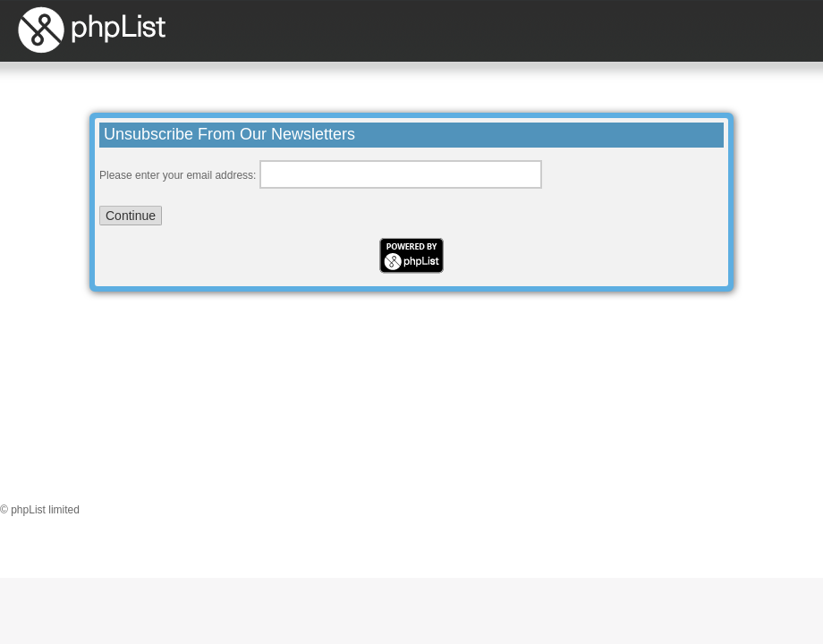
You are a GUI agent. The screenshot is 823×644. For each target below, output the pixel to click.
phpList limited (45, 510)
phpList (166, 30)
